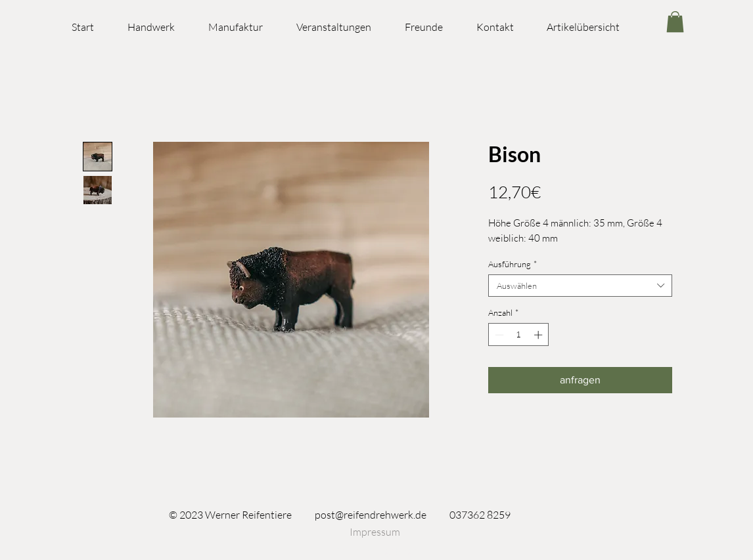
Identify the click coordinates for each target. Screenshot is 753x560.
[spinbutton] (519, 335)
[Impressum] (375, 532)
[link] (675, 22)
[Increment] (539, 335)
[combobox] (580, 286)
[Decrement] (498, 335)
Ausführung (513, 264)
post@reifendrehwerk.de (371, 515)
